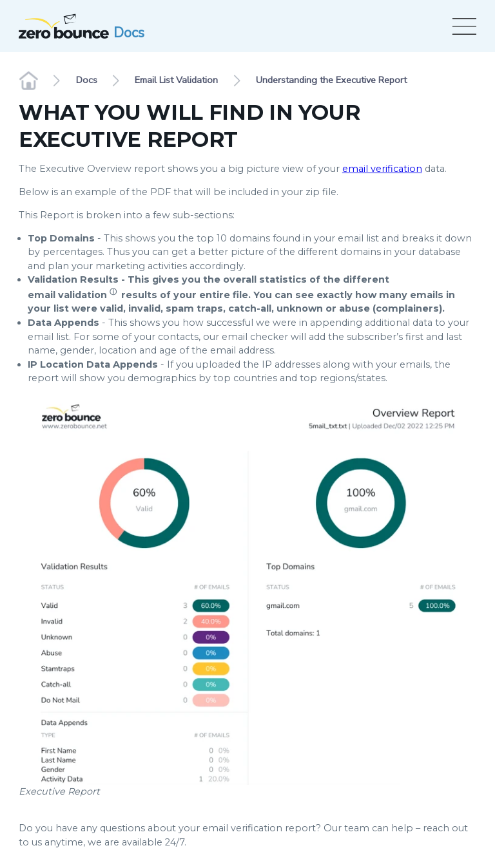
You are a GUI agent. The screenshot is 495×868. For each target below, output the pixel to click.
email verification (382, 169)
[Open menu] (462, 26)
